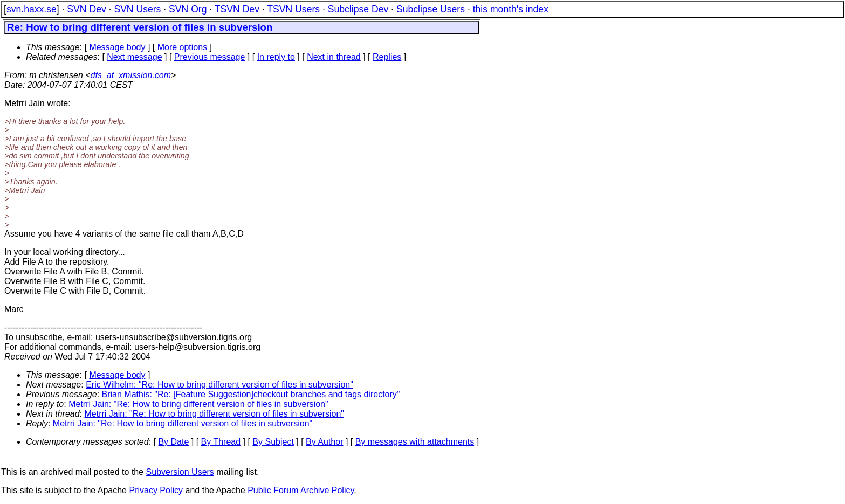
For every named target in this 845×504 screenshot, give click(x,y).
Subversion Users (180, 472)
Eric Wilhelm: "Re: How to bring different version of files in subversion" (219, 385)
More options (183, 47)
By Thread (221, 442)
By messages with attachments (415, 442)
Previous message (210, 57)
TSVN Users (293, 9)
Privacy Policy (156, 490)
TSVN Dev (237, 9)
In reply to (276, 57)
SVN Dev (86, 9)
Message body (117, 47)
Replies (387, 57)
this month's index (511, 9)
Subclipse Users (431, 9)
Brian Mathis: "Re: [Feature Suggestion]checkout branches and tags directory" (251, 394)
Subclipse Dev (358, 9)
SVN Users (137, 9)
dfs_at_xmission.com (131, 75)
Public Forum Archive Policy (301, 490)
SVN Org (188, 9)
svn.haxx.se (32, 9)
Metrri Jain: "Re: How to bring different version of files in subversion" (198, 404)
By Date (173, 442)
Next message (134, 57)
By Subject (273, 442)
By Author (324, 442)
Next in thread (334, 57)
